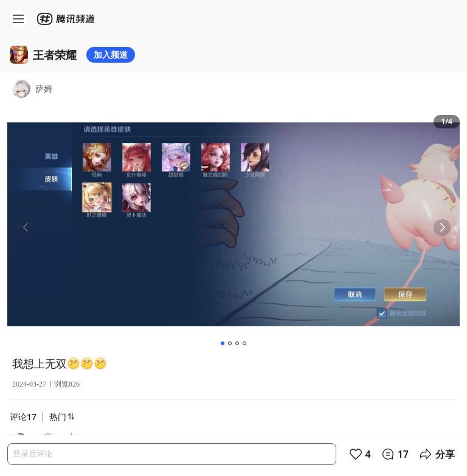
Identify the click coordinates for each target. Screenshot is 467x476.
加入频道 (111, 54)
